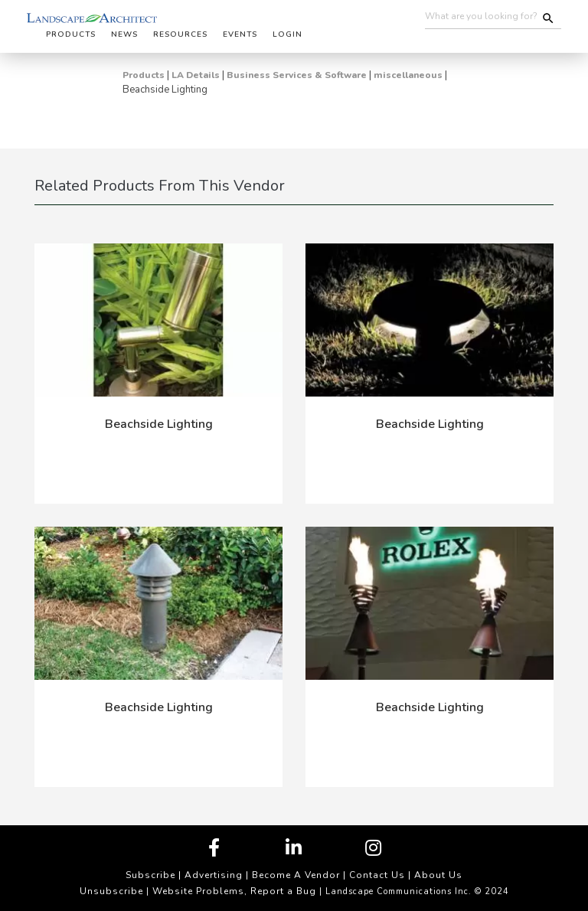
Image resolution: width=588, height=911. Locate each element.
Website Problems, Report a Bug (234, 891)
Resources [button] (180, 34)
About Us (438, 875)
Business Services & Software (297, 75)
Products (144, 75)
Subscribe (150, 875)
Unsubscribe (111, 891)
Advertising (214, 875)
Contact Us (377, 875)
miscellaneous (408, 75)
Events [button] (240, 34)
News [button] (124, 34)
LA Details (196, 75)
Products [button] (71, 34)
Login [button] (287, 34)
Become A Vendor (296, 875)
